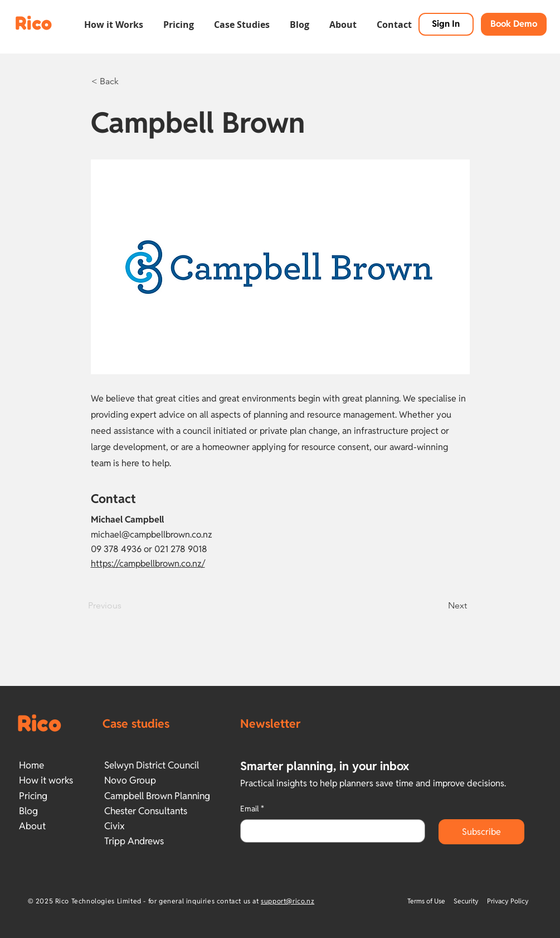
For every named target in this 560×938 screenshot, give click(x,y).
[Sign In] (446, 24)
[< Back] (128, 81)
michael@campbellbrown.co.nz (152, 535)
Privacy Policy (508, 901)
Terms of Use (427, 901)
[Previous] (125, 606)
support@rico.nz (288, 901)
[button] (114, 20)
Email (252, 809)
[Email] (329, 831)
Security (466, 901)
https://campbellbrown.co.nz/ (148, 564)
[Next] (439, 606)
